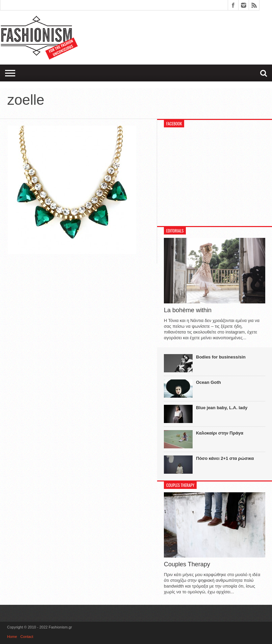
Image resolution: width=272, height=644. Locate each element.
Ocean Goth (208, 382)
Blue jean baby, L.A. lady (222, 408)
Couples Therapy (187, 564)
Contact (27, 637)
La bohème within (188, 310)
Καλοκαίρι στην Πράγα (220, 433)
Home (12, 637)
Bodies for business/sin (221, 357)
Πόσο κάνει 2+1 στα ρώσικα (225, 458)
